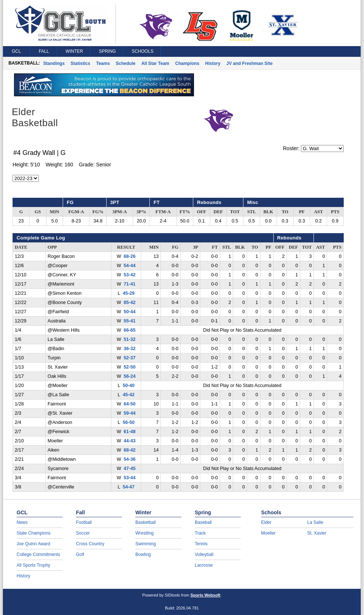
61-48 (129, 432)
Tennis (201, 544)
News (22, 522)
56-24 (129, 376)
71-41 (129, 284)
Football (84, 522)
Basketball (145, 522)
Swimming (145, 544)
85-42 (129, 303)
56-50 (129, 422)
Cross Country (90, 544)
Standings (54, 63)
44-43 (129, 441)
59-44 (129, 413)
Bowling (143, 554)
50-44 (129, 312)
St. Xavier (317, 533)
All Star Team (155, 63)
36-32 (129, 349)
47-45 (129, 469)
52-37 (129, 358)
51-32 (129, 339)
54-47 (129, 487)
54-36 (129, 459)
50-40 (129, 386)
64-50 (129, 404)
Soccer (83, 533)
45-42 (129, 395)
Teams (103, 63)
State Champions (34, 533)
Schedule (126, 63)
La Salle (315, 522)
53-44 (129, 478)
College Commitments (38, 554)
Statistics (80, 63)
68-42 (129, 450)
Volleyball (204, 554)
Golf (80, 554)
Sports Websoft (205, 595)
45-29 (129, 293)
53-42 (129, 275)
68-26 (129, 256)
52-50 (129, 367)
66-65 (129, 330)
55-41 (129, 321)
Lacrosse (204, 565)
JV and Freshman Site (249, 63)
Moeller (268, 533)
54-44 (129, 266)
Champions (187, 63)
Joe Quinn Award (33, 544)
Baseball (203, 522)
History (213, 63)
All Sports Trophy (33, 565)
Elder (266, 522)
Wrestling (145, 533)
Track (200, 533)
